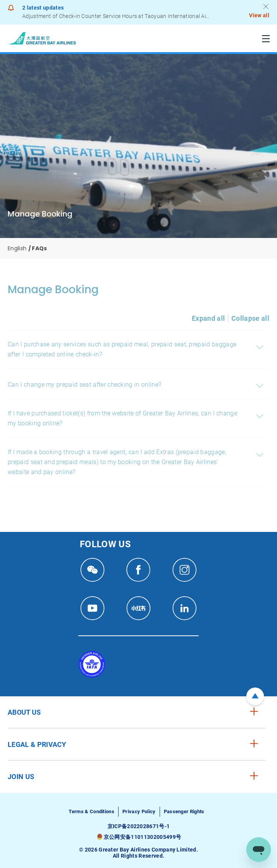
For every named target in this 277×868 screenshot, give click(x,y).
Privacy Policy (139, 811)
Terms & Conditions (92, 811)
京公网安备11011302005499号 (142, 837)
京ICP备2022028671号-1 (139, 826)
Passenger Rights (184, 811)
